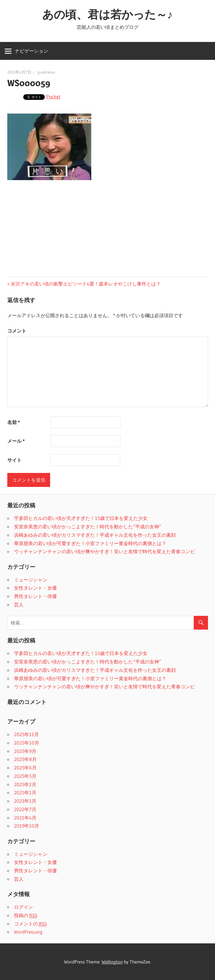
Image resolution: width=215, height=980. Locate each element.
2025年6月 (25, 768)
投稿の (26, 915)
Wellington (112, 962)
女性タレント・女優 (35, 588)
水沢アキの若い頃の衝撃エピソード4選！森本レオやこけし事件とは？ (86, 284)
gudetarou (46, 72)
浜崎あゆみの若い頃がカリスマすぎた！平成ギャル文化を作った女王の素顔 (95, 535)
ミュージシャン (31, 580)
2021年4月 (25, 818)
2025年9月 (25, 751)
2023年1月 (25, 801)
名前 (14, 422)
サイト (14, 460)
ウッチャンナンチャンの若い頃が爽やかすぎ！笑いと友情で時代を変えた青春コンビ (104, 551)
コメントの (30, 924)
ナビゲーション (31, 51)
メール (16, 441)
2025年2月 (25, 784)
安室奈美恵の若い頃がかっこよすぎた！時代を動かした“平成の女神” (88, 526)
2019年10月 (27, 826)
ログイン (24, 907)
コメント (17, 331)
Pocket (53, 97)
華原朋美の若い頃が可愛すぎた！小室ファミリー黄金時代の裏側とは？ (90, 543)
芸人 (19, 605)
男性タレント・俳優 (35, 596)
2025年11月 (26, 734)
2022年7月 (25, 809)
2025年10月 (27, 743)
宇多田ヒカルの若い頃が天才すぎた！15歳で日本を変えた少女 (81, 518)
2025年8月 (25, 759)
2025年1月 (25, 792)
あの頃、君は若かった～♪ (107, 14)
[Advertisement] (108, 230)
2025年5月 (25, 776)
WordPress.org (28, 932)
